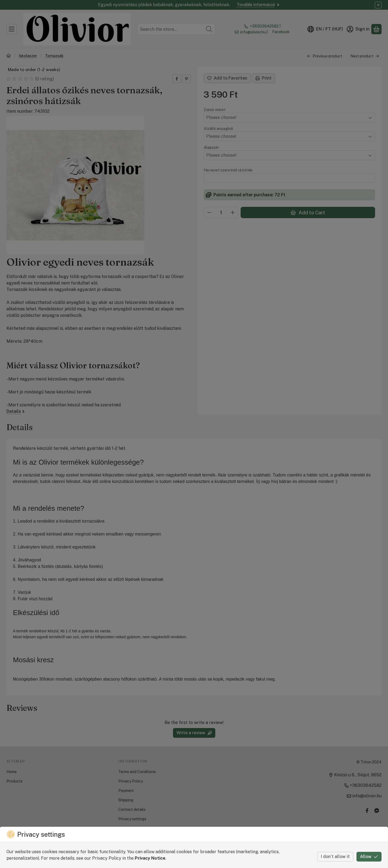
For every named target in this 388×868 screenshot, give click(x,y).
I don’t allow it (335, 857)
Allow (369, 857)
